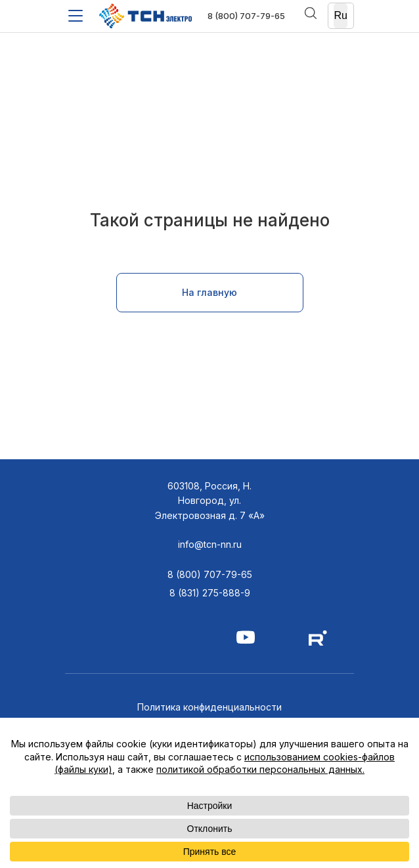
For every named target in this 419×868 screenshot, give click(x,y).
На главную (209, 292)
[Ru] (341, 16)
